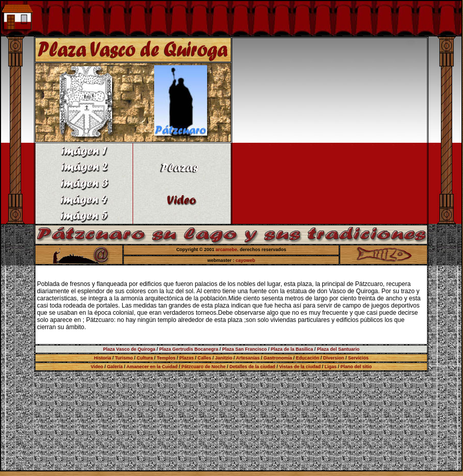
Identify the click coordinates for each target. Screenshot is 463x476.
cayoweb (246, 260)
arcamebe (227, 250)
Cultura (145, 358)
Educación (308, 358)
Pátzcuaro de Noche (203, 367)
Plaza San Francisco (244, 349)
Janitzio (224, 358)
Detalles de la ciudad (253, 367)
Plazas (187, 358)
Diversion (334, 358)
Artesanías (248, 358)
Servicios (358, 358)
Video (97, 367)
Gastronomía (278, 358)
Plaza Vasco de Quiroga (129, 349)
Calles (204, 358)
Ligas (331, 367)
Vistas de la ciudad (300, 367)
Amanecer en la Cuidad (152, 367)
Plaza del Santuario (338, 349)
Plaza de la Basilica (292, 349)
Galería (115, 367)
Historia (103, 358)
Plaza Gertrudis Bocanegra (189, 349)
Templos (166, 358)
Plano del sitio (356, 367)
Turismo (124, 358)
